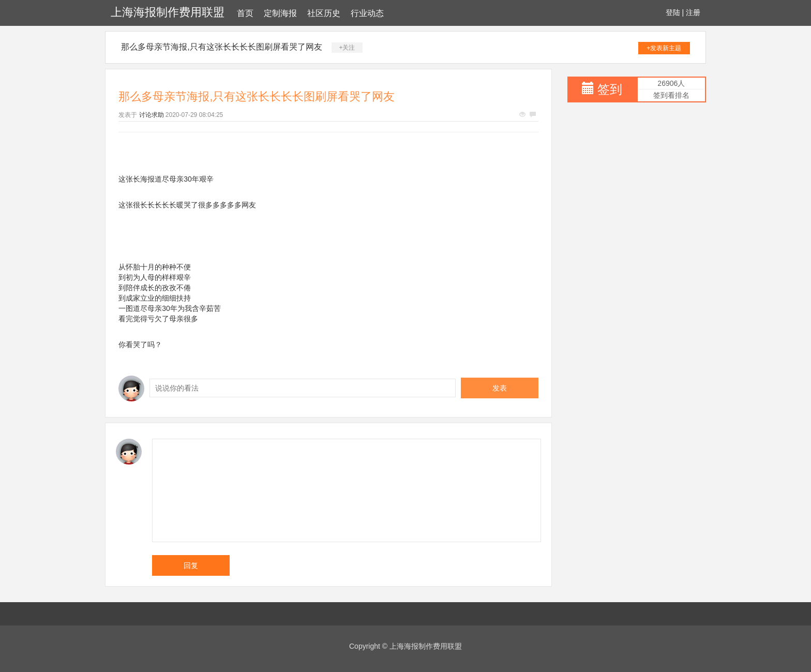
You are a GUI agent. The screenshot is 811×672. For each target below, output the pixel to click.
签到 (610, 89)
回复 (191, 565)
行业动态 (367, 13)
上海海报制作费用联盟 (168, 12)
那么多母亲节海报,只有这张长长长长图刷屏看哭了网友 (221, 47)
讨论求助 (152, 115)
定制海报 (280, 13)
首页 (245, 13)
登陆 (673, 12)
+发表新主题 (664, 48)
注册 (693, 12)
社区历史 (324, 13)
